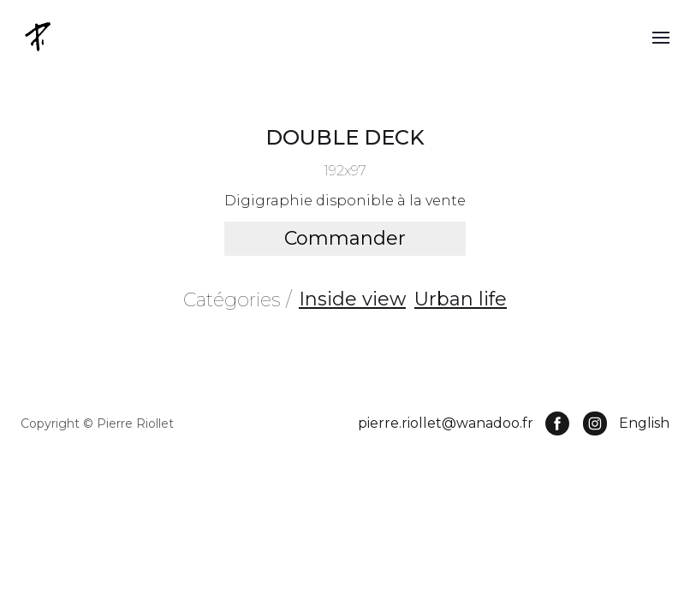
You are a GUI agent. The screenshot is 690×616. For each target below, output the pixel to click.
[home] (39, 36)
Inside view (352, 299)
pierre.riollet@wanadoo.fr (446, 423)
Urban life (461, 299)
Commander (345, 238)
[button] (661, 37)
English (644, 423)
